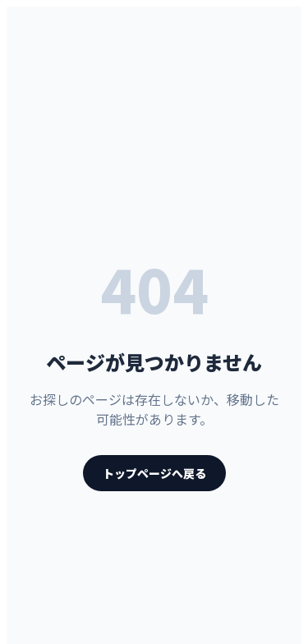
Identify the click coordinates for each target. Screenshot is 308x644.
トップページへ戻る (154, 473)
